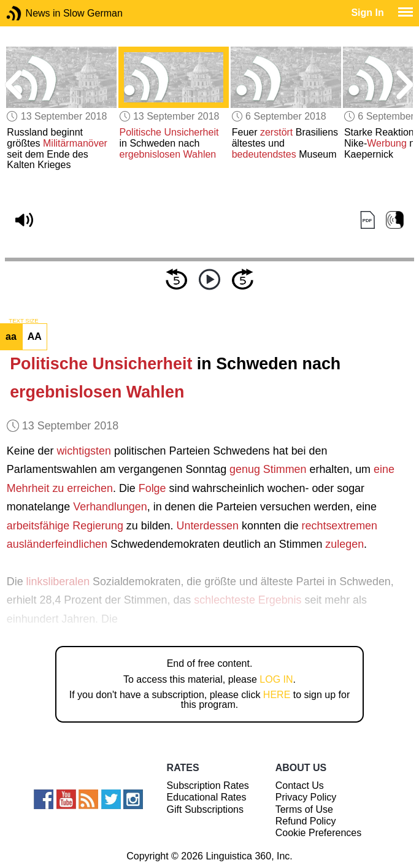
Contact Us (300, 785)
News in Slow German (32, 13)
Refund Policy (306, 821)
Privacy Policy (306, 797)
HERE (277, 695)
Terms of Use (304, 809)
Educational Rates (207, 797)
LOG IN (276, 679)
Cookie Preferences (319, 833)
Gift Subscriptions (205, 809)
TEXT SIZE (23, 321)
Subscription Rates (208, 785)
